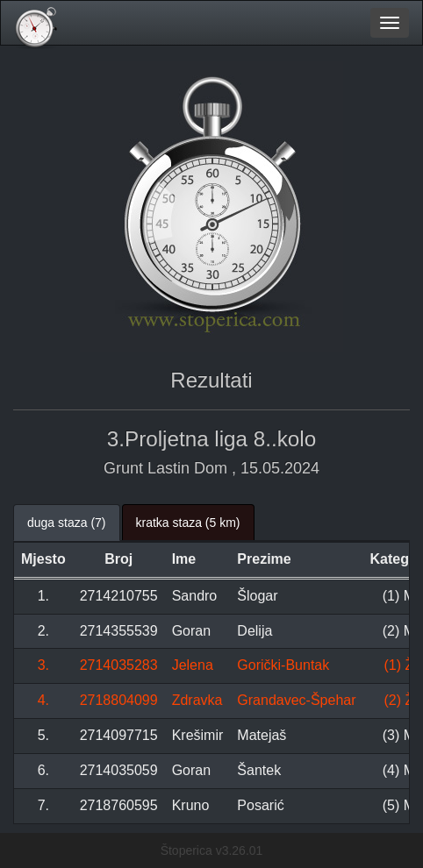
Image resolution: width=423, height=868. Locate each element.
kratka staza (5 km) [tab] (188, 523)
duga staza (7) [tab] (67, 523)
